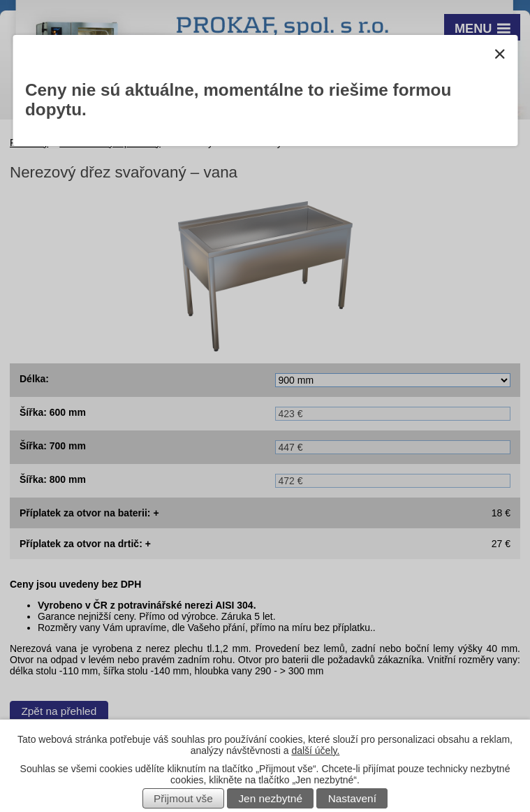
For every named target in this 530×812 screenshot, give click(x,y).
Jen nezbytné (270, 798)
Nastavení (352, 798)
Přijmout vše (183, 798)
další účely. (315, 751)
